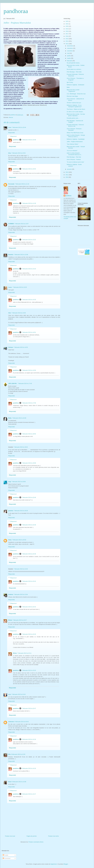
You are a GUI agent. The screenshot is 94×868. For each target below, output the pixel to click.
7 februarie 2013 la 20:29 (21, 511)
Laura (10, 287)
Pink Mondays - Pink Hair (74, 157)
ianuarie (69, 169)
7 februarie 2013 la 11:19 (22, 184)
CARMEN (11, 224)
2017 (67, 34)
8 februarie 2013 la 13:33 (18, 754)
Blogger (66, 864)
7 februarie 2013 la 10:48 (29, 140)
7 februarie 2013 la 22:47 (29, 708)
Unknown (11, 722)
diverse (11, 117)
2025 (67, 21)
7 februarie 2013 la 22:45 (29, 634)
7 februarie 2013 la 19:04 (21, 447)
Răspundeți (12, 133)
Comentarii (7, 858)
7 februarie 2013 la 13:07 (22, 224)
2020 (67, 26)
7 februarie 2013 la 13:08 (21, 255)
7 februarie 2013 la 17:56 (29, 403)
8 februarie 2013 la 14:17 (29, 794)
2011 (67, 175)
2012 (67, 172)
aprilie (69, 56)
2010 (67, 177)
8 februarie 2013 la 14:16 (29, 739)
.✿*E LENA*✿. (13, 383)
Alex (10, 313)
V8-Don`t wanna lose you (74, 103)
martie (69, 58)
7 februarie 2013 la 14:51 (29, 332)
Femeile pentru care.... (73, 118)
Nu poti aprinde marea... (74, 63)
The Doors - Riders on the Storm (76, 109)
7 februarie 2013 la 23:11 (24, 653)
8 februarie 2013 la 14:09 (19, 782)
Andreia (11, 594)
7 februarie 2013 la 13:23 (29, 269)
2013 (67, 44)
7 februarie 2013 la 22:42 (29, 581)
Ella (9, 754)
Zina (10, 153)
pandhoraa (16, 11)
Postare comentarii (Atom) (36, 842)
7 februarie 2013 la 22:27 (20, 620)
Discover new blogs (72, 96)
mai (68, 53)
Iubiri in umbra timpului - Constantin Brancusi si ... (75, 154)
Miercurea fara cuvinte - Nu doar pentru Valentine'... (76, 115)
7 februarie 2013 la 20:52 (19, 540)
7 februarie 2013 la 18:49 (19, 418)
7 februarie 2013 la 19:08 (29, 463)
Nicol (10, 782)
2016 (67, 36)
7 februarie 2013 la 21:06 (21, 594)
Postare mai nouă (10, 836)
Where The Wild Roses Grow (75, 133)
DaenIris (11, 255)
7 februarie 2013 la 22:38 (29, 525)
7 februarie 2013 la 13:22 (29, 240)
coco (10, 127)
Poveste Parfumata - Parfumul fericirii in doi (75, 125)
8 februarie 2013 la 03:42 (22, 722)
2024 (67, 24)
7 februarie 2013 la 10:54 (29, 169)
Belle (68, 87)
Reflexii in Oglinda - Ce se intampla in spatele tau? (74, 106)
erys (10, 694)
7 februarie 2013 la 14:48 (19, 313)
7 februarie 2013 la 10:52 (18, 153)
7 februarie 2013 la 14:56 (29, 370)
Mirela (10, 620)
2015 (67, 39)
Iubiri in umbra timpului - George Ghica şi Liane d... (76, 136)
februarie (70, 61)
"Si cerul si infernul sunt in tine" (75, 162)
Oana (10, 540)
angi (10, 482)
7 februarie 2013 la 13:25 (20, 287)
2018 (67, 31)
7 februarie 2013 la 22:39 (29, 554)
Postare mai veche (53, 836)
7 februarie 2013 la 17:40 (25, 383)
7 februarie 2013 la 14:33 (29, 300)
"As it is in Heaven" (72, 151)
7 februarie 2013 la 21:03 (21, 569)
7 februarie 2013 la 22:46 (29, 497)
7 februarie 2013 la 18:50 (29, 434)
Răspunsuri (13, 136)
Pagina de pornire (32, 836)
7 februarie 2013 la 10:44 (19, 127)
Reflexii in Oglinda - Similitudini (75, 85)
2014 (67, 41)
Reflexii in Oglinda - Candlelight (76, 139)
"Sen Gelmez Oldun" (73, 144)
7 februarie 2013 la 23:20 (29, 670)
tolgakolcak (54, 864)
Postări (5, 855)
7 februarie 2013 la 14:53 (21, 347)
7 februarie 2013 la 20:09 (18, 482)
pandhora (16, 140)
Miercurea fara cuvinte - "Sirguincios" (73, 91)
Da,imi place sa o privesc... (74, 69)
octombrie (70, 51)
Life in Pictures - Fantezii (74, 159)
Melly (10, 418)
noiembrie (70, 48)
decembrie (70, 46)
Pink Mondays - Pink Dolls (74, 72)
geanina (11, 511)
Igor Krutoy (70, 82)
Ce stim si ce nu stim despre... (75, 112)
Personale (11, 184)
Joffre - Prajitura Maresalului (75, 142)
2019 (67, 29)
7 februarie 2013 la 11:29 (29, 203)
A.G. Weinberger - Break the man (76, 94)
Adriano (11, 347)
